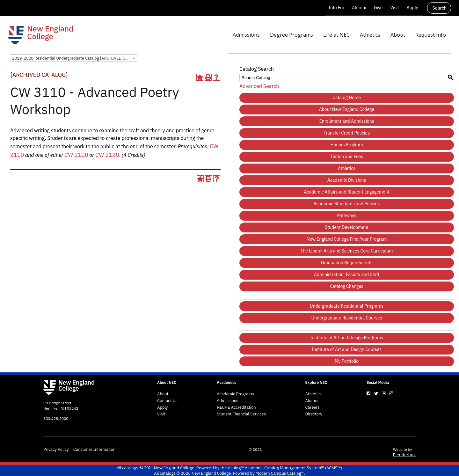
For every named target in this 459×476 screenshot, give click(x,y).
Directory (314, 414)
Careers (313, 407)
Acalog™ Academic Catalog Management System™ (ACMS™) (285, 468)
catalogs (130, 468)
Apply (412, 8)
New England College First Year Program (347, 239)
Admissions (227, 401)
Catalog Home (347, 98)
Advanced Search (259, 86)
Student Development (347, 227)
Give (378, 8)
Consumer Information (94, 450)
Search (440, 8)
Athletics (347, 168)
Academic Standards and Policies (347, 204)
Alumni (359, 8)
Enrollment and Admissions (347, 121)
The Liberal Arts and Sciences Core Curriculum (347, 251)
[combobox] (74, 58)
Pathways (346, 216)
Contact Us (167, 401)
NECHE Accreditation (236, 407)
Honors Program (346, 145)
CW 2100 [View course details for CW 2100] (76, 155)
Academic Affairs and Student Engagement (346, 192)
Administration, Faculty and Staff (347, 275)
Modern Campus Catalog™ (280, 473)
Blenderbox (404, 455)
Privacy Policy (56, 450)
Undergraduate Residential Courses (347, 318)
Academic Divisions (347, 180)
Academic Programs (235, 394)
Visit (394, 8)
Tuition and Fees (347, 157)
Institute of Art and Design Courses (347, 349)
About (163, 394)
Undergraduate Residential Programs (347, 306)
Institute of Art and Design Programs (347, 338)
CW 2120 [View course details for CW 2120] (107, 155)
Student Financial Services (241, 414)
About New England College (347, 109)
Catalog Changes (347, 286)
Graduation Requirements (347, 263)
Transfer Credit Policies (347, 133)
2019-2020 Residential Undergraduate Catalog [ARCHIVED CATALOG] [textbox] (74, 58)
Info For (337, 8)
